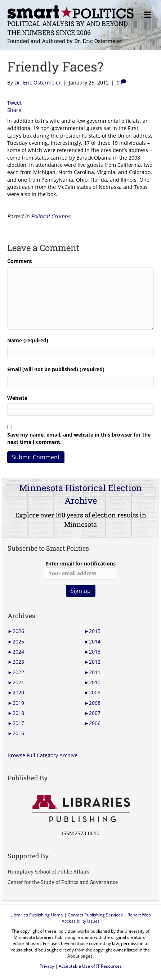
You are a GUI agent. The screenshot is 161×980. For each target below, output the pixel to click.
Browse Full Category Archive (43, 755)
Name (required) (28, 340)
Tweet (14, 103)
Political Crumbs (51, 216)
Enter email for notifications (80, 570)
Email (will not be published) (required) (56, 369)
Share (14, 110)
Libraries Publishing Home (37, 915)
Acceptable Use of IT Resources (90, 966)
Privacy (47, 966)
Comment (20, 261)
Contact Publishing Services (95, 915)
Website (17, 398)
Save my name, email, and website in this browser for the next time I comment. (79, 438)
